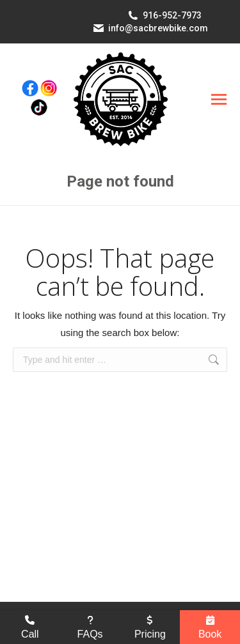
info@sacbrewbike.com (158, 28)
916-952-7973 (172, 15)
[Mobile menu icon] (219, 99)
